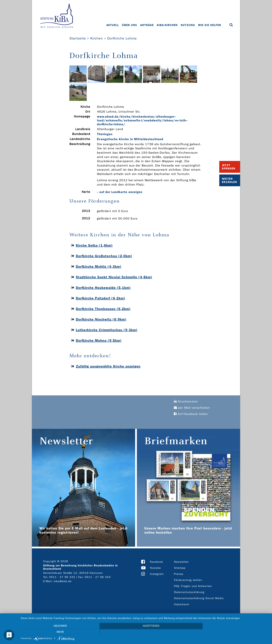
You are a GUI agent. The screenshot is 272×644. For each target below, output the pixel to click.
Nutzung (188, 25)
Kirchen (97, 38)
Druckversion (186, 402)
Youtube (155, 568)
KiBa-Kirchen (167, 25)
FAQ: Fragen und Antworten (193, 586)
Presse (179, 574)
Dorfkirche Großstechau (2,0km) (104, 256)
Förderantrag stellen (188, 580)
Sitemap (180, 568)
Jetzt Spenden (229, 167)
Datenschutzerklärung (189, 592)
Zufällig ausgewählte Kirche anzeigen (108, 366)
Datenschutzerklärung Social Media (199, 598)
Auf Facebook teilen (191, 414)
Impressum (182, 604)
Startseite (78, 38)
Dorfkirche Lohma (122, 38)
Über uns (129, 25)
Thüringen (105, 134)
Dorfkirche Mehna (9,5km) (99, 340)
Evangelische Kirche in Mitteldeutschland (130, 139)
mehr (231, 632)
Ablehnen (58, 632)
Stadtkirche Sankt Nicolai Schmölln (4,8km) (114, 277)
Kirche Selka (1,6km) (94, 245)
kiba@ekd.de (63, 581)
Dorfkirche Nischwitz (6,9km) (101, 319)
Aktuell (113, 25)
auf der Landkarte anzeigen (121, 192)
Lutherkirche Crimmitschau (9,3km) (107, 330)
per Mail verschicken (192, 408)
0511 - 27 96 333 (62, 577)
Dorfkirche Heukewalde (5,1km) (103, 288)
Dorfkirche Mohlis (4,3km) (99, 266)
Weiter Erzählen (229, 180)
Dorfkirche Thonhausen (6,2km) (103, 309)
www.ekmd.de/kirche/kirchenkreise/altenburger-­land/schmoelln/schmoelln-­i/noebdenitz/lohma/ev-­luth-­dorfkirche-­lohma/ (142, 120)
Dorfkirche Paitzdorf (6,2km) (101, 298)
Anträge (147, 25)
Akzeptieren (145, 632)
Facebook (156, 562)
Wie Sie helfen (210, 25)
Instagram (157, 574)
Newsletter (181, 562)
